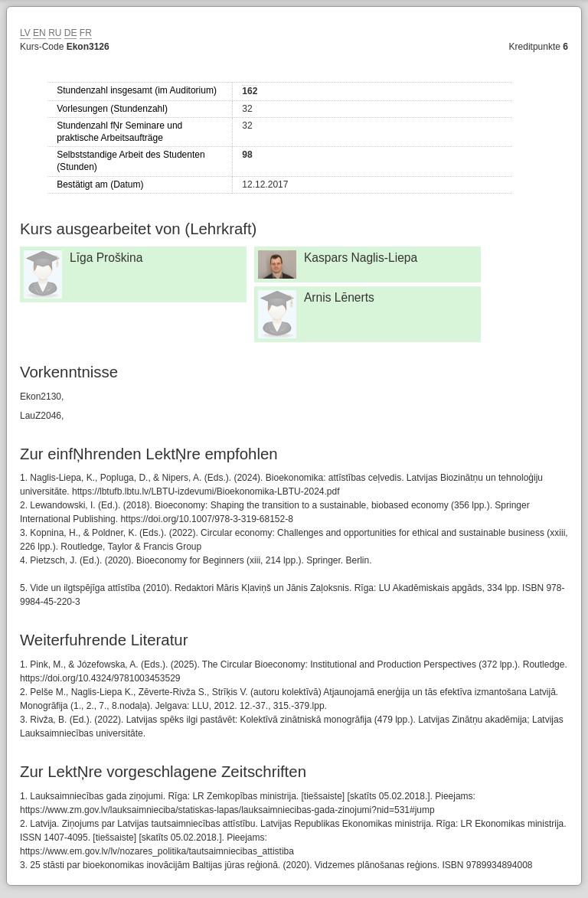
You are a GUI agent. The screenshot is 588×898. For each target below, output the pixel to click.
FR (86, 33)
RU (55, 33)
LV (25, 33)
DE (71, 33)
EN (39, 33)
